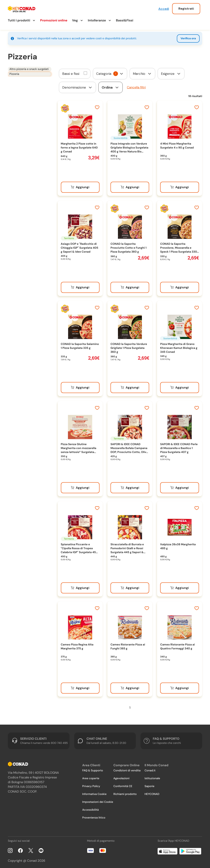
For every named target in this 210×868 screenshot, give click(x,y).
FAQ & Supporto (93, 769)
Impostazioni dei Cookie (98, 801)
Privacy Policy (91, 785)
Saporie (149, 785)
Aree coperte (91, 777)
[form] (110, 72)
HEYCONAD (152, 793)
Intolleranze (97, 20)
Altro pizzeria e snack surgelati (27, 69)
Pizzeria (13, 75)
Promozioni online (54, 20)
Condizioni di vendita (127, 769)
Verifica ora (188, 38)
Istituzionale (152, 777)
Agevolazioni (121, 777)
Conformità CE (123, 785)
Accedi (164, 9)
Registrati (186, 9)
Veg (75, 20)
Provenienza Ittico (94, 816)
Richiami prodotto (125, 793)
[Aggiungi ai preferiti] (97, 106)
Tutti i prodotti (19, 20)
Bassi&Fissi (125, 20)
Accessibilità (90, 808)
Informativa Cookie (94, 793)
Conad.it (150, 769)
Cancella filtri (136, 86)
